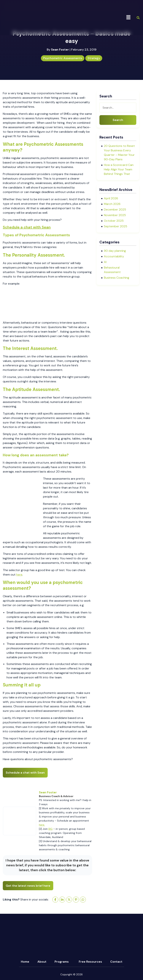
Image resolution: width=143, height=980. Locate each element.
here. (42, 825)
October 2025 (114, 221)
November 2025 (115, 215)
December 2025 (115, 209)
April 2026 (111, 198)
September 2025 (116, 226)
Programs (62, 962)
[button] (128, 18)
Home (25, 962)
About (42, 962)
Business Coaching (117, 278)
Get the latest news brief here (28, 886)
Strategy (94, 58)
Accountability (114, 256)
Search (118, 120)
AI (105, 262)
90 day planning (115, 251)
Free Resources (90, 962)
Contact (116, 962)
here (19, 575)
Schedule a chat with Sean (27, 227)
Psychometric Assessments (63, 58)
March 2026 (112, 204)
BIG (50, 829)
